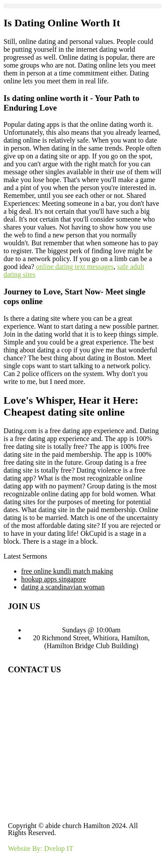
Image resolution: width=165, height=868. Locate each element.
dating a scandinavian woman (63, 587)
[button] (82, 6)
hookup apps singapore (54, 579)
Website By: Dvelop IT (40, 848)
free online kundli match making (67, 571)
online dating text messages (75, 267)
